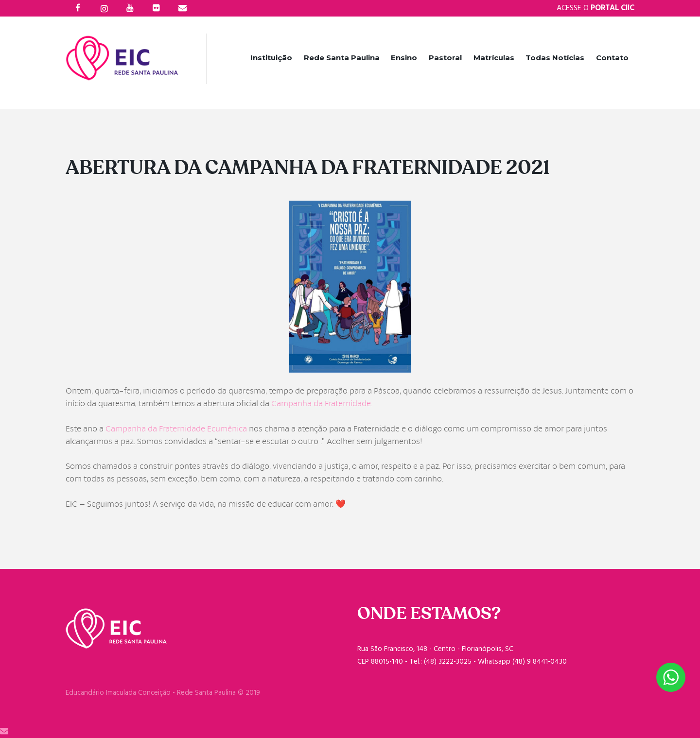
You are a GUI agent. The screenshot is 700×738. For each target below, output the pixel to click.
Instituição (271, 58)
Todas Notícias (555, 58)
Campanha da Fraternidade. (322, 403)
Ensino (404, 58)
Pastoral (445, 58)
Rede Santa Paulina (342, 58)
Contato (612, 58)
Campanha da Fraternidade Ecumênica (176, 429)
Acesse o (595, 8)
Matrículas (494, 58)
